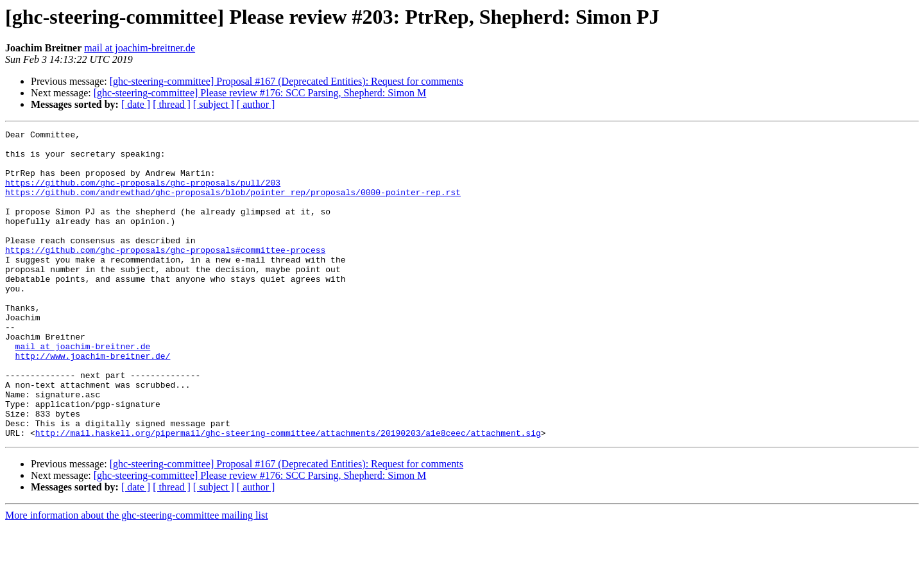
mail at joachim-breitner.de (140, 48)
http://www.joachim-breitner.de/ (93, 402)
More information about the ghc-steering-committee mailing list (137, 577)
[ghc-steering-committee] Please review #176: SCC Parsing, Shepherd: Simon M (260, 93)
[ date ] (136, 104)
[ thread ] (172, 104)
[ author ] (256, 104)
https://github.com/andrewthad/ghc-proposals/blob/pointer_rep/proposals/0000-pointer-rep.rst (233, 205)
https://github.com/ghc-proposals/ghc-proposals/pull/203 (143, 194)
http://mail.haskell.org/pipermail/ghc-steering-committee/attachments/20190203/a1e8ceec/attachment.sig (288, 494)
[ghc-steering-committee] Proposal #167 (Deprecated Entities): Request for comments (287, 81)
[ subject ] (214, 104)
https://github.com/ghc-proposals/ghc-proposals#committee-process (165, 275)
